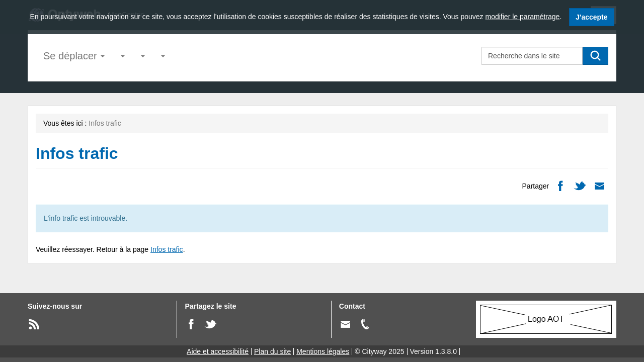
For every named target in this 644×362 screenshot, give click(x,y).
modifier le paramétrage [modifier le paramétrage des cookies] (523, 17)
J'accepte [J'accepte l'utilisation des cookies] (591, 17)
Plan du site (272, 351)
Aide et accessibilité (218, 351)
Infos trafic (167, 249)
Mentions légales (323, 351)
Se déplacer (74, 56)
